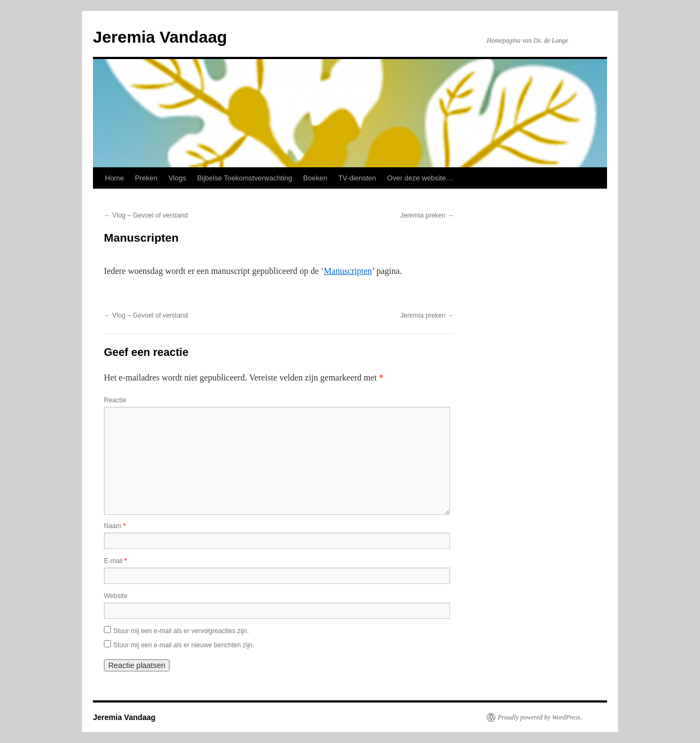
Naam (115, 526)
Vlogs (177, 178)
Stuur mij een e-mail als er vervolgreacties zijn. (181, 631)
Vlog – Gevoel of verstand (146, 215)
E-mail (115, 561)
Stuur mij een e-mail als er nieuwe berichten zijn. (184, 645)
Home (115, 178)
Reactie (115, 400)
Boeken (315, 178)
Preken (146, 178)
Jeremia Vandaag (160, 37)
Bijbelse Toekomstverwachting (244, 178)
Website (116, 596)
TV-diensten (357, 178)
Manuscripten (348, 271)
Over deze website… (420, 178)
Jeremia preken (427, 215)
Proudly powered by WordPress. (540, 717)
